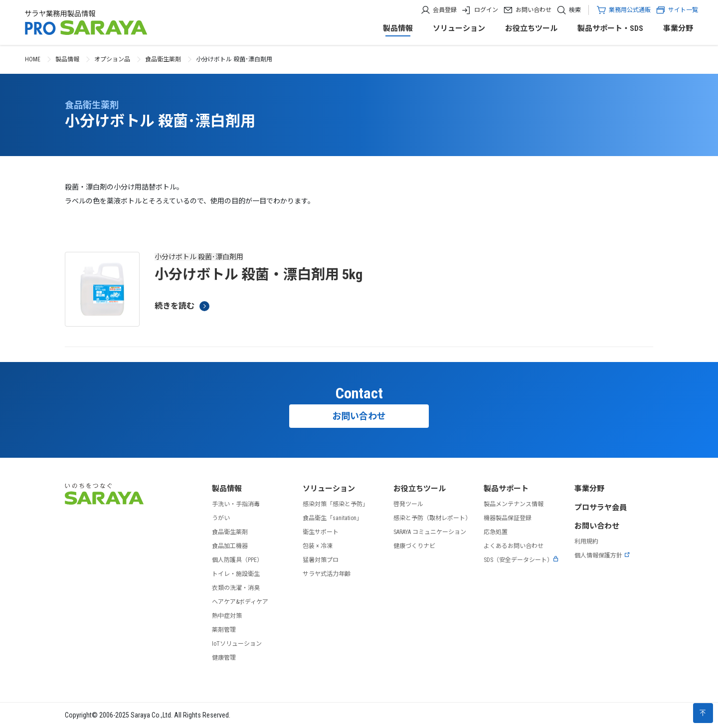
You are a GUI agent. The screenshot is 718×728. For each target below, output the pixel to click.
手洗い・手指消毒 (236, 504)
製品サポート (506, 489)
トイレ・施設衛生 (236, 574)
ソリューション (459, 28)
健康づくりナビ (414, 546)
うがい (221, 518)
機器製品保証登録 (508, 518)
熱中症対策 (227, 616)
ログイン (486, 10)
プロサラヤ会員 (601, 508)
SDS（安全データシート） (521, 560)
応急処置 (496, 532)
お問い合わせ (534, 10)
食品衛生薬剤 (163, 59)
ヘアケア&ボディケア (240, 602)
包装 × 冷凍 (318, 546)
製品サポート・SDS (610, 28)
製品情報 (398, 28)
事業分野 (678, 28)
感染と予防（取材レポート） (432, 518)
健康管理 (224, 658)
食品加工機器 (230, 546)
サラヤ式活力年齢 (327, 574)
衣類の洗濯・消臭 (236, 588)
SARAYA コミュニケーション (430, 532)
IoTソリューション (237, 644)
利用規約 (586, 542)
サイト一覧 (677, 10)
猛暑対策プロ (321, 560)
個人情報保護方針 (602, 555)
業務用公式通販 (630, 10)
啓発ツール (408, 504)
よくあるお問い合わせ (514, 546)
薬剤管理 (224, 630)
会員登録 (445, 10)
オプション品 (112, 59)
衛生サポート (321, 532)
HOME (33, 59)
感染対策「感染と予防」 (336, 504)
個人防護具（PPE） (237, 560)
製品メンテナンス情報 (514, 504)
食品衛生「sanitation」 (333, 518)
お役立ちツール (531, 28)
